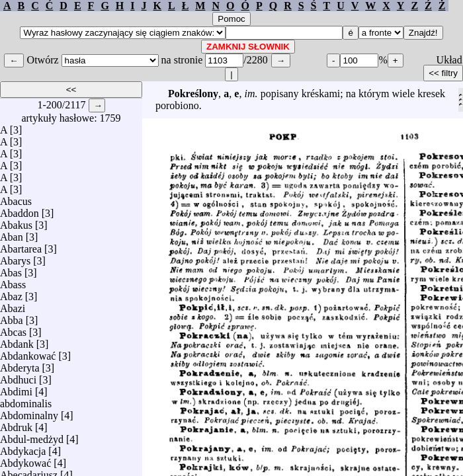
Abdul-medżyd (32, 436)
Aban (12, 234)
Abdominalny (29, 412)
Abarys (15, 258)
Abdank (17, 341)
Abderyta (20, 365)
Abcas (13, 329)
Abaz (11, 293)
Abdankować (28, 353)
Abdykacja (23, 448)
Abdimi (16, 388)
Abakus (16, 222)
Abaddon (20, 210)
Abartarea (21, 246)
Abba (12, 317)
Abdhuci (18, 377)
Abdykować (25, 460)
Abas (11, 269)
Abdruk (16, 424)
